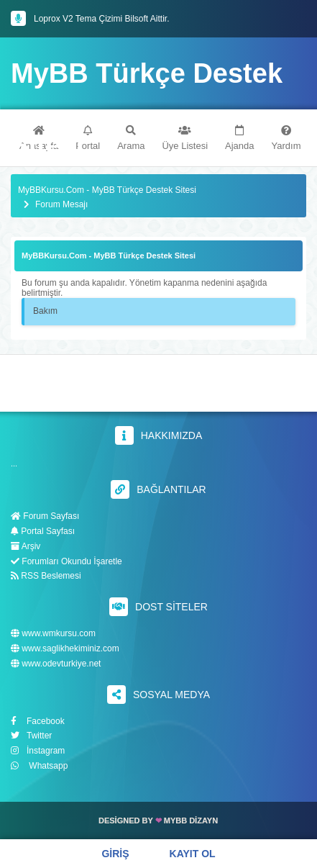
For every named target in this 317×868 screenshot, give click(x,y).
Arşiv (26, 546)
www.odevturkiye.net (56, 664)
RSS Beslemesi (46, 576)
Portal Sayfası (43, 531)
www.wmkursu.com (53, 634)
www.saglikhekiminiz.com (65, 649)
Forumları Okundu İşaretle (66, 561)
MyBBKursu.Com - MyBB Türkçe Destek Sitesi (107, 190)
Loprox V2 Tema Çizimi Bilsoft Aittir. (102, 19)
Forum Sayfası (45, 516)
